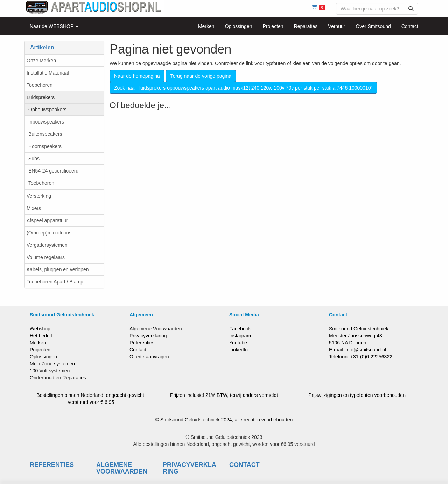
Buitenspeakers (45, 134)
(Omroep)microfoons (49, 233)
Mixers (34, 208)
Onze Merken (41, 61)
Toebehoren (40, 85)
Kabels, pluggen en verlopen (58, 269)
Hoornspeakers (45, 146)
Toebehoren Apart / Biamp (55, 282)
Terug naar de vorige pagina (201, 76)
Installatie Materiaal (48, 73)
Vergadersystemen (47, 245)
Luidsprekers (41, 97)
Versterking (39, 196)
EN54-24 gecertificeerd (53, 171)
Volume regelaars (46, 257)
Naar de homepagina (137, 76)
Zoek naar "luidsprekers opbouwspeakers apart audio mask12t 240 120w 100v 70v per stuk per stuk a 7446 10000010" (243, 88)
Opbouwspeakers (47, 110)
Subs (34, 159)
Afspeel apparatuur (47, 220)
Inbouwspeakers (46, 122)
